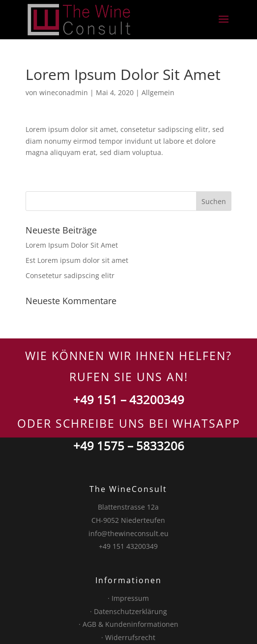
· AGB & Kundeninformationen (128, 624)
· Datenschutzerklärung (128, 611)
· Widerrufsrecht (128, 637)
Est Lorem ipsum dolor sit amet (77, 260)
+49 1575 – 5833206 (129, 446)
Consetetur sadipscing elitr (70, 275)
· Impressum (128, 598)
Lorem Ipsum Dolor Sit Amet (72, 245)
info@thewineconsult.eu (128, 533)
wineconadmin (64, 92)
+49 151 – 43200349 (129, 399)
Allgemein (158, 92)
